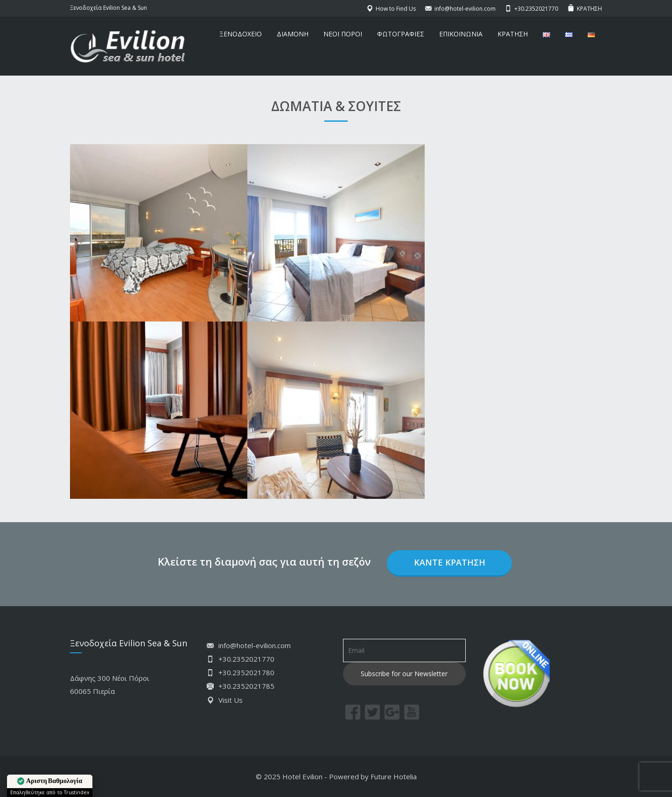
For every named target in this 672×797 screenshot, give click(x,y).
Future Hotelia (394, 776)
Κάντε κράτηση (450, 562)
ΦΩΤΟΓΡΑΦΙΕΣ (401, 34)
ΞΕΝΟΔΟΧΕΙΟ (241, 34)
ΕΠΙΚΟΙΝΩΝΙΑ (461, 34)
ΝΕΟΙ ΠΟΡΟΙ (343, 34)
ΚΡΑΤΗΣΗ (513, 34)
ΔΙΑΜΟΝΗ (293, 34)
